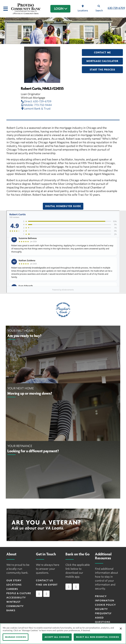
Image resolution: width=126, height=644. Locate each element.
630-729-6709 (116, 8)
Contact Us (44, 580)
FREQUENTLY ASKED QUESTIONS (103, 618)
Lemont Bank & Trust (36, 109)
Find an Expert (47, 585)
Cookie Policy (105, 605)
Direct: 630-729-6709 (36, 101)
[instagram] (46, 594)
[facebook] (39, 594)
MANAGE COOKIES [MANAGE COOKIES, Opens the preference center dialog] (16, 637)
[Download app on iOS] (69, 587)
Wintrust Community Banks (15, 606)
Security (101, 609)
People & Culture (19, 593)
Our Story (14, 580)
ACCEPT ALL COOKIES (57, 637)
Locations (14, 585)
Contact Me (102, 53)
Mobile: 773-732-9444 (36, 105)
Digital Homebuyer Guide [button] (63, 206)
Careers (12, 589)
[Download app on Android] (76, 587)
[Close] (121, 629)
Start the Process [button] (102, 70)
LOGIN (61, 9)
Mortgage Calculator (102, 61)
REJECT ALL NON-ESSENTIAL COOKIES (98, 637)
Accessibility (16, 598)
